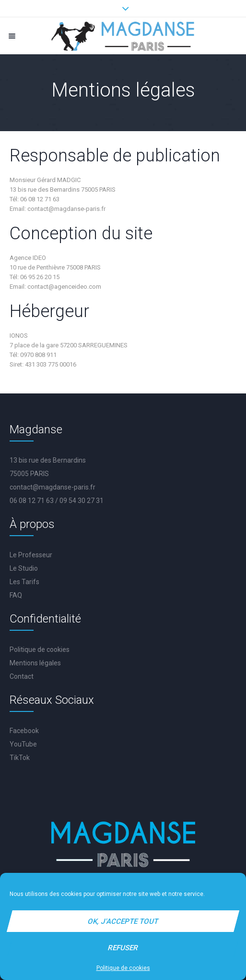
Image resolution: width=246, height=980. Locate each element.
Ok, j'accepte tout (123, 921)
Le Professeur (31, 555)
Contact (22, 676)
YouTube (23, 744)
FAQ (16, 595)
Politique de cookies (123, 968)
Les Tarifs (24, 582)
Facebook (24, 731)
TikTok (20, 758)
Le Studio (24, 568)
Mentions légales (35, 663)
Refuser (123, 948)
